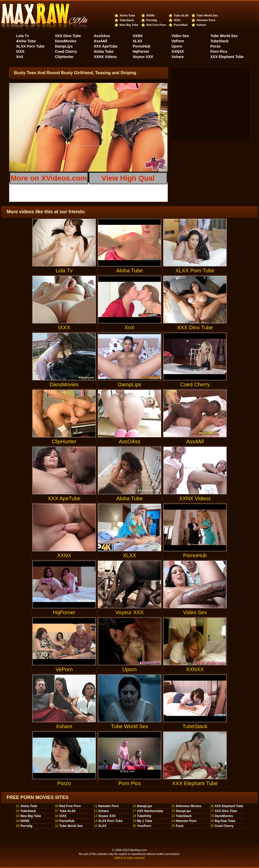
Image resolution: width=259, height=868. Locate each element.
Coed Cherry (66, 51)
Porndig (152, 20)
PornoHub (181, 25)
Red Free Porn (156, 25)
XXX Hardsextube (150, 811)
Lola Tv (23, 36)
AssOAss (102, 36)
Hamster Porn (206, 20)
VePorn (178, 41)
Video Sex (180, 36)
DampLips (64, 46)
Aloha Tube (127, 15)
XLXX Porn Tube (30, 46)
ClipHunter (64, 57)
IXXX (177, 20)
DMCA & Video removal (129, 858)
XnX (20, 57)
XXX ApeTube (106, 46)
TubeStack (127, 20)
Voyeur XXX (143, 57)
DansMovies (66, 41)
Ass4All (101, 41)
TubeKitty (144, 816)
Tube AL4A (181, 15)
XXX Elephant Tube (227, 57)
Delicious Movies (188, 806)
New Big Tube (129, 25)
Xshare (201, 25)
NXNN (150, 15)
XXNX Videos (105, 57)
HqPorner (141, 51)
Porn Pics (219, 51)
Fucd (180, 826)
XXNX (138, 36)
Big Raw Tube (225, 821)
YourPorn (144, 826)
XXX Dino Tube (68, 36)
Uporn (177, 46)
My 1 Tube (145, 821)
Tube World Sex (207, 15)
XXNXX (178, 51)
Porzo (215, 46)
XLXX (137, 41)
